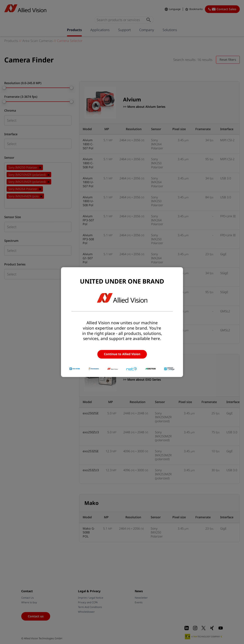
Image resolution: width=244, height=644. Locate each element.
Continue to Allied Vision (122, 354)
